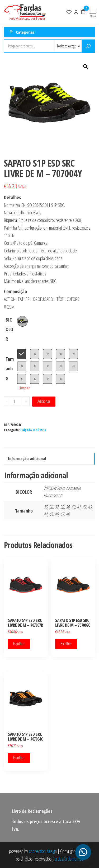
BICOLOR (9, 329)
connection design (43, 851)
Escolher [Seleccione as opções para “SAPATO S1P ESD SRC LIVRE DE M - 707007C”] (66, 644)
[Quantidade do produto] (16, 401)
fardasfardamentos (68, 859)
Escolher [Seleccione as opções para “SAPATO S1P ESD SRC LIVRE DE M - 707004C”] (19, 758)
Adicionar (44, 401)
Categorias (25, 32)
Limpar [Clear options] (24, 388)
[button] (86, 66)
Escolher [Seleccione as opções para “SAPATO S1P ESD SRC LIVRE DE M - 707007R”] (19, 644)
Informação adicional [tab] (27, 459)
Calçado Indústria (33, 430)
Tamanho (10, 368)
